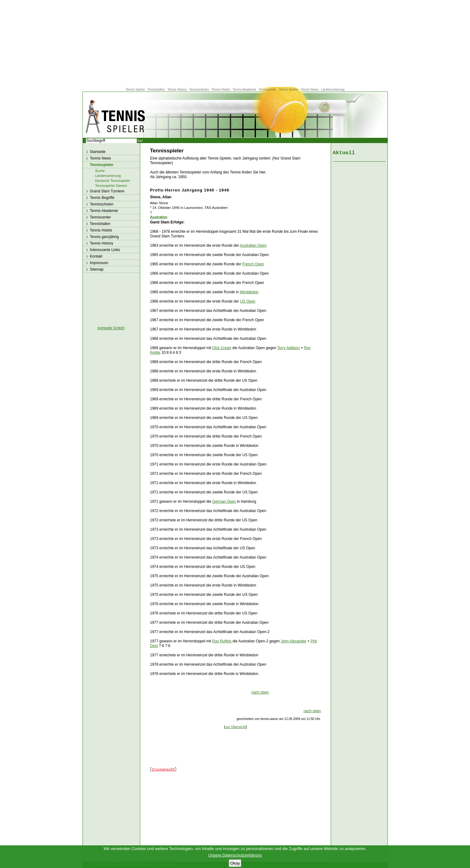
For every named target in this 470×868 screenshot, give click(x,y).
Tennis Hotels (221, 90)
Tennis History (177, 90)
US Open (248, 301)
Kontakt (96, 256)
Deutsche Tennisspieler (113, 181)
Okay (235, 863)
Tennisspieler (102, 165)
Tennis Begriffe (102, 198)
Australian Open (253, 245)
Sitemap (97, 269)
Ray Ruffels (222, 641)
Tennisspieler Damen (111, 186)
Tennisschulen (199, 90)
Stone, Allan (161, 197)
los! (140, 141)
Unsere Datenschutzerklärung (235, 855)
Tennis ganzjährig (104, 237)
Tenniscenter (268, 90)
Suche (100, 171)
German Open (224, 501)
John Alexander (294, 641)
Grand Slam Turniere (107, 191)
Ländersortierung (333, 90)
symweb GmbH (111, 328)
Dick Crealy (222, 348)
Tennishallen (157, 90)
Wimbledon (249, 292)
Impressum (99, 263)
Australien (159, 217)
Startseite (98, 152)
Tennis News (310, 90)
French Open (253, 264)
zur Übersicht (235, 727)
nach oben (260, 692)
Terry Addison (289, 348)
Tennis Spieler (135, 90)
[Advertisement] (235, 43)
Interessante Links (105, 250)
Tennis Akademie (245, 90)
